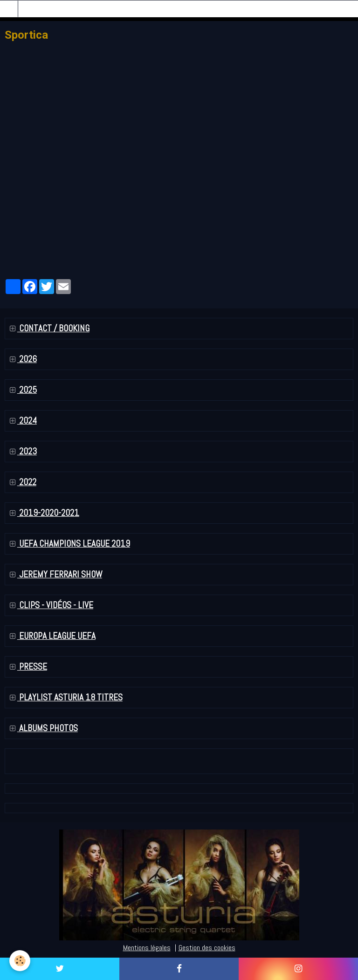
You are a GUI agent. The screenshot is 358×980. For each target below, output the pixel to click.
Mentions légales (147, 948)
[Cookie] (20, 961)
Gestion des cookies (207, 948)
